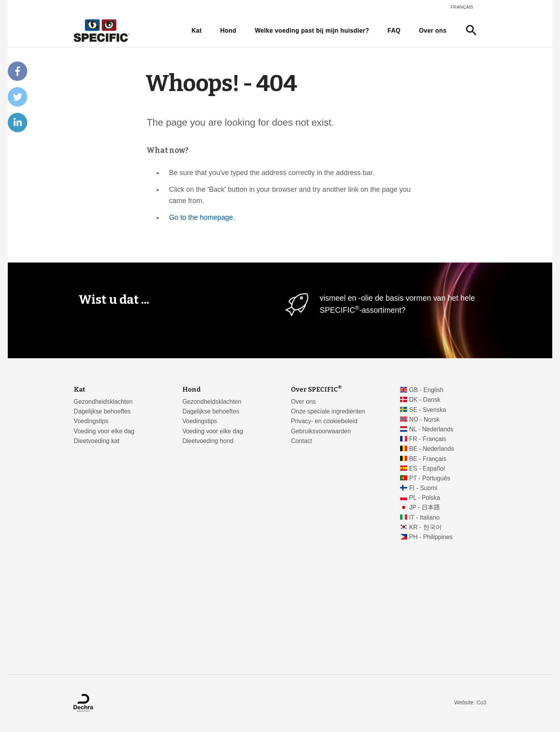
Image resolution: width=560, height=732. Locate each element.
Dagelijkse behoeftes (102, 411)
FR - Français (428, 439)
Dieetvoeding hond (208, 441)
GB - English (426, 390)
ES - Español (427, 468)
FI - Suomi (423, 488)
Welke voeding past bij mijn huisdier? (312, 31)
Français (462, 7)
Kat (196, 31)
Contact (301, 441)
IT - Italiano (424, 517)
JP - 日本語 (424, 507)
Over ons (433, 31)
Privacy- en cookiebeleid (324, 421)
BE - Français (428, 459)
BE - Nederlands (432, 449)
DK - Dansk (425, 400)
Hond (228, 31)
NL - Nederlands (431, 429)
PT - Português (430, 478)
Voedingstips (91, 421)
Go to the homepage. (202, 217)
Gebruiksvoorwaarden (321, 431)
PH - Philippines (431, 537)
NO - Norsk (424, 419)
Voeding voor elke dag (104, 431)
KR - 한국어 (425, 527)
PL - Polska (425, 498)
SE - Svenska (428, 410)
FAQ (394, 31)
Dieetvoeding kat (97, 441)
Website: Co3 (470, 703)
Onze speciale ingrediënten (328, 411)
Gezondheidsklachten (103, 402)
